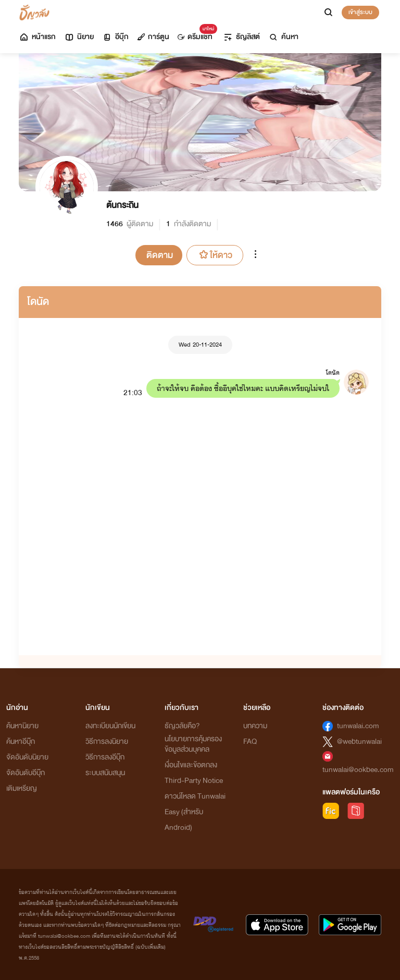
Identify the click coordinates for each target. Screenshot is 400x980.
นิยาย (79, 37)
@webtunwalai (359, 742)
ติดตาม (160, 255)
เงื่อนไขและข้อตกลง (191, 765)
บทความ (255, 726)
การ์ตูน (153, 37)
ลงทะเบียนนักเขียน (110, 726)
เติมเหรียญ (22, 788)
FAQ (250, 742)
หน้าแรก (37, 37)
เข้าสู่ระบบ (360, 12)
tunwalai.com (358, 726)
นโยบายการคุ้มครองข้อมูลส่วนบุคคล (193, 744)
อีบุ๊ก (115, 37)
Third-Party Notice (194, 781)
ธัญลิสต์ (241, 37)
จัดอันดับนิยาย (27, 757)
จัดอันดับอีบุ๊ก (26, 773)
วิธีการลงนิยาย (107, 742)
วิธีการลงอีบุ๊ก (105, 757)
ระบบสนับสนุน (105, 773)
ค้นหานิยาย (22, 726)
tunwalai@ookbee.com (358, 770)
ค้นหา (283, 37)
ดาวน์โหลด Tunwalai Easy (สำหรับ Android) (195, 812)
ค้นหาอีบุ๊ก (21, 742)
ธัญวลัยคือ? (182, 726)
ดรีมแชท (195, 34)
